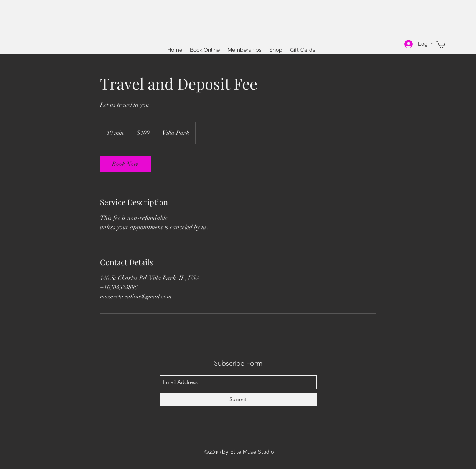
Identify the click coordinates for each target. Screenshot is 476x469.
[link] (125, 164)
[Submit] (238, 399)
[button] (441, 44)
